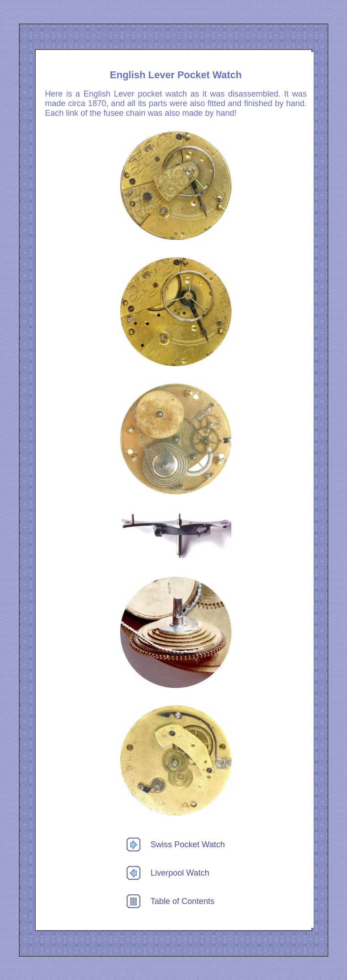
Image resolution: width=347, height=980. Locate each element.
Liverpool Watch (180, 873)
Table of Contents (182, 901)
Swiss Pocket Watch (187, 845)
